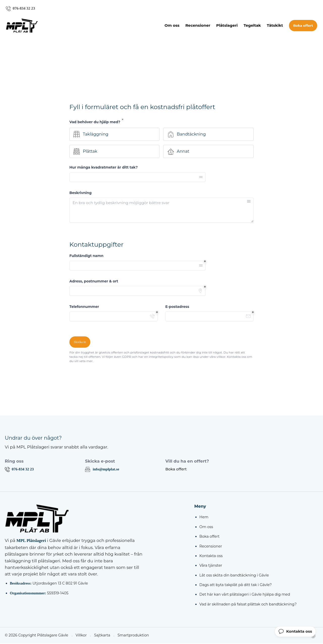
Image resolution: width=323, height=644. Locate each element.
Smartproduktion (129, 636)
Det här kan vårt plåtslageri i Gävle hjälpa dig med (245, 595)
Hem (204, 518)
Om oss (172, 26)
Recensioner (198, 26)
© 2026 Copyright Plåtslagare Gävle (35, 636)
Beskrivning (80, 193)
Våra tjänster (211, 566)
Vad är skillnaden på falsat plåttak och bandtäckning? (248, 604)
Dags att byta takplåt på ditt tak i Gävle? (236, 585)
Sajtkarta (99, 636)
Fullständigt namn (86, 256)
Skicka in (80, 342)
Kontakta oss (211, 556)
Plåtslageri (227, 26)
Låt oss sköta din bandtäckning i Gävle (234, 575)
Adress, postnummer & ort (94, 281)
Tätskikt (275, 26)
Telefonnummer (84, 307)
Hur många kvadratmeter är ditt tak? (104, 168)
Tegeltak (252, 26)
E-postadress (177, 307)
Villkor (78, 636)
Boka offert (303, 26)
